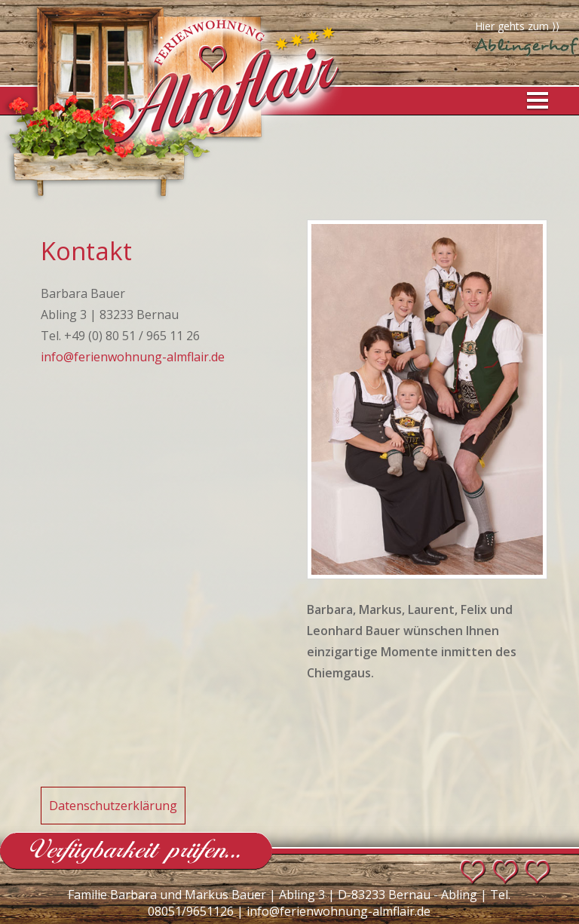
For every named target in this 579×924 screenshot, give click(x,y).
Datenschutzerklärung (113, 806)
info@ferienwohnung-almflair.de (133, 357)
